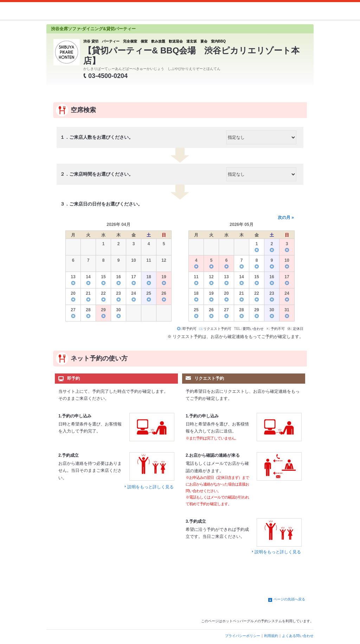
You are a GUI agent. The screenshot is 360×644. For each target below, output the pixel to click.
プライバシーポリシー (243, 636)
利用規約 (271, 636)
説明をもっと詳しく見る (150, 487)
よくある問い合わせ (298, 636)
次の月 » (286, 217)
